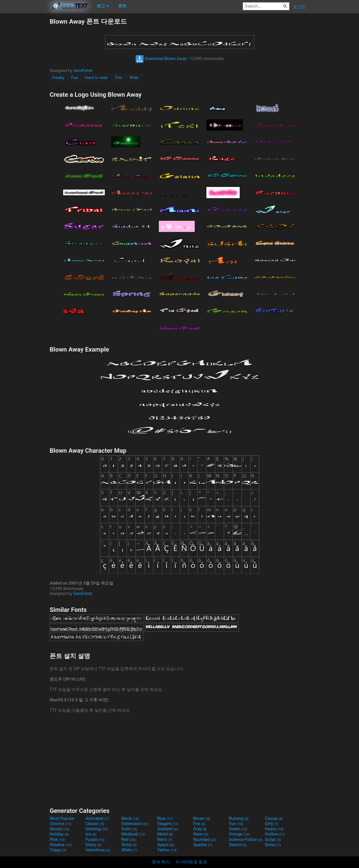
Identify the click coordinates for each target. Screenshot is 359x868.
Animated (97, 818)
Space (166, 845)
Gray (200, 829)
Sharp (94, 845)
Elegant (168, 824)
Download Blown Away (161, 59)
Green (238, 829)
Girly (272, 824)
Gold (129, 829)
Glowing (97, 829)
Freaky (58, 78)
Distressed (135, 824)
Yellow (167, 850)
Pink (57, 840)
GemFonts (83, 71)
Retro (165, 840)
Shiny (129, 845)
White (129, 850)
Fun (75, 78)
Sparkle (203, 845)
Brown (202, 818)
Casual (274, 818)
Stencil (238, 845)
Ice (91, 834)
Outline (275, 834)
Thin (118, 78)
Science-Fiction (246, 840)
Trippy (58, 850)
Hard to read (96, 78)
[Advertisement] (25, 95)
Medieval (133, 834)
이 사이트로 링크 (191, 862)
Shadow (61, 845)
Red (129, 840)
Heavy (274, 829)
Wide (134, 78)
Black (130, 818)
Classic (95, 824)
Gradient (168, 829)
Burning (239, 818)
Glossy (60, 829)
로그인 (299, 7)
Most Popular (62, 818)
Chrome (61, 824)
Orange (239, 834)
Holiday (59, 834)
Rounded (205, 840)
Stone (273, 845)
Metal (165, 834)
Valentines (98, 850)
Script (273, 840)
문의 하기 (161, 862)
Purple (95, 840)
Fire (199, 824)
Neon (201, 834)
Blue (165, 818)
